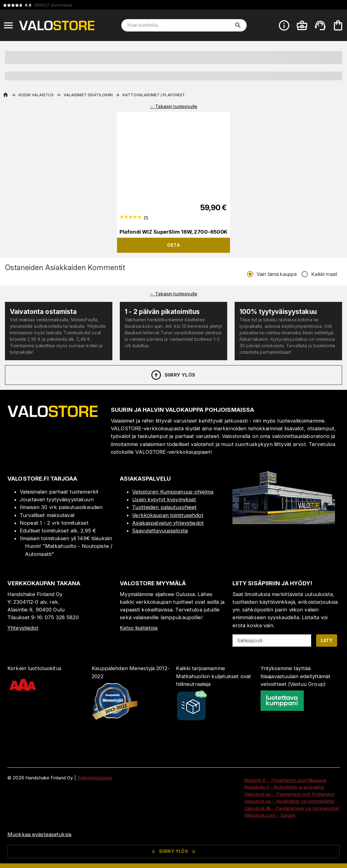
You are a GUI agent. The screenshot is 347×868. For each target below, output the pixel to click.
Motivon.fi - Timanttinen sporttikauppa (285, 780)
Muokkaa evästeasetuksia (39, 834)
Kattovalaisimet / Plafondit (154, 95)
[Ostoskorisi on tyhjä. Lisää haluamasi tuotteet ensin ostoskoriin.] (338, 25)
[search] (238, 25)
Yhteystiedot (23, 628)
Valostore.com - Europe (270, 815)
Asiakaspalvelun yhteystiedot (168, 523)
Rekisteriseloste (95, 778)
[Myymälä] (284, 522)
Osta (174, 245)
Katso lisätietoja (139, 628)
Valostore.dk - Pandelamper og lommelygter (292, 808)
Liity (327, 640)
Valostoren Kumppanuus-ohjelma (173, 492)
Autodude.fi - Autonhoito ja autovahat (284, 787)
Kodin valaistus (36, 95)
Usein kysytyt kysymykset (164, 499)
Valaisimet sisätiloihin (88, 95)
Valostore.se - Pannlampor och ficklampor (290, 794)
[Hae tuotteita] (180, 25)
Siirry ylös (173, 375)
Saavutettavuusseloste (160, 531)
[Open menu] (8, 25)
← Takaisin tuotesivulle (173, 106)
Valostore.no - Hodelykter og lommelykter (289, 801)
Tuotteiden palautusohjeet (164, 507)
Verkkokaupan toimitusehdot (168, 515)
